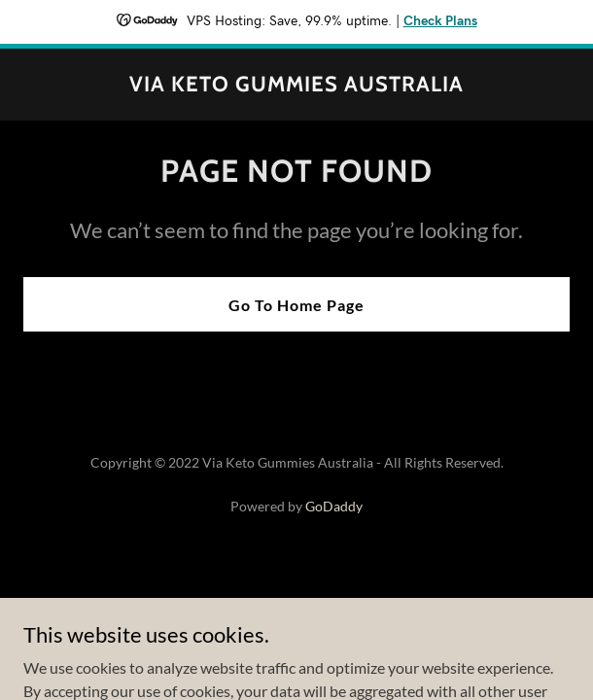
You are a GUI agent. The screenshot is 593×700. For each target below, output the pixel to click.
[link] (296, 85)
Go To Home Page (296, 305)
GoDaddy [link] (334, 506)
